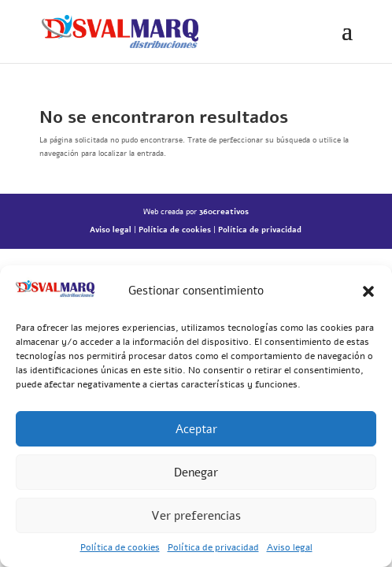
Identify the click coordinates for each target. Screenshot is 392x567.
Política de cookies (120, 547)
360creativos (224, 212)
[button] (368, 291)
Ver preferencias (196, 516)
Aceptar (196, 429)
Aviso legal (290, 547)
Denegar (196, 472)
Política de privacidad (213, 547)
